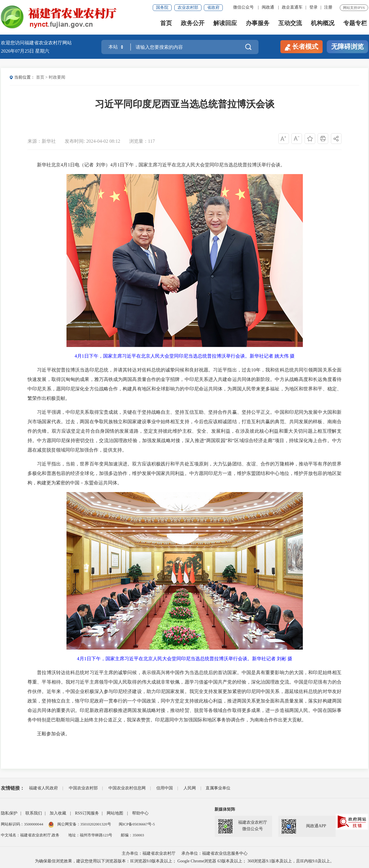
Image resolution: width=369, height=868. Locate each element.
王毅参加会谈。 (49, 734)
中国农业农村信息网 (127, 788)
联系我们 (34, 813)
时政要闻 (57, 77)
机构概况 (323, 24)
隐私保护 (9, 813)
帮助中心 (140, 813)
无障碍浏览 (347, 47)
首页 (166, 24)
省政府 (213, 8)
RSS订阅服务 (87, 813)
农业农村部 (188, 8)
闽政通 (268, 7)
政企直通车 (292, 7)
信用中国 (165, 788)
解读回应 (225, 24)
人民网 (190, 788)
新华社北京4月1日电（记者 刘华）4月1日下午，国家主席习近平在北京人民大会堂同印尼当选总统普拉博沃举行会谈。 (156, 165)
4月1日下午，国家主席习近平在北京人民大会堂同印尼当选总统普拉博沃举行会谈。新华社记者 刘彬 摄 (185, 659)
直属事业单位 (218, 788)
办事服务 (258, 24)
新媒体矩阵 (225, 809)
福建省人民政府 (43, 788)
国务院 (162, 8)
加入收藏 (58, 813)
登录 (313, 7)
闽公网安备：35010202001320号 (85, 824)
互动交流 (290, 24)
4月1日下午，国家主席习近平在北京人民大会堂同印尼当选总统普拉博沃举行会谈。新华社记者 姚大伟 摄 (185, 356)
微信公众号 (243, 7)
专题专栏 (355, 24)
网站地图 (115, 813)
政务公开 (193, 24)
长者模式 (301, 47)
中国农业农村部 (83, 788)
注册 (328, 7)
